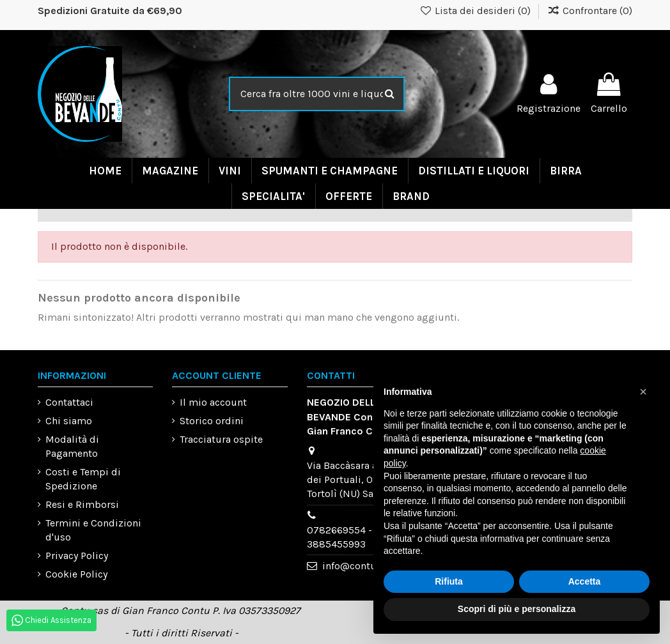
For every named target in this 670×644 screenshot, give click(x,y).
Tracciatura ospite (221, 439)
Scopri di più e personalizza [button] (517, 609)
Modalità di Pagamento (72, 446)
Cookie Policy (76, 574)
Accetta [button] (585, 581)
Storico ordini (212, 421)
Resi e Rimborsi (82, 504)
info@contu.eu (356, 566)
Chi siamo (69, 421)
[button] (643, 392)
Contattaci (69, 402)
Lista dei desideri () (477, 11)
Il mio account (213, 402)
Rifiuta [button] (449, 581)
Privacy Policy (77, 556)
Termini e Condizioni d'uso (93, 530)
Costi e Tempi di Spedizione (83, 479)
